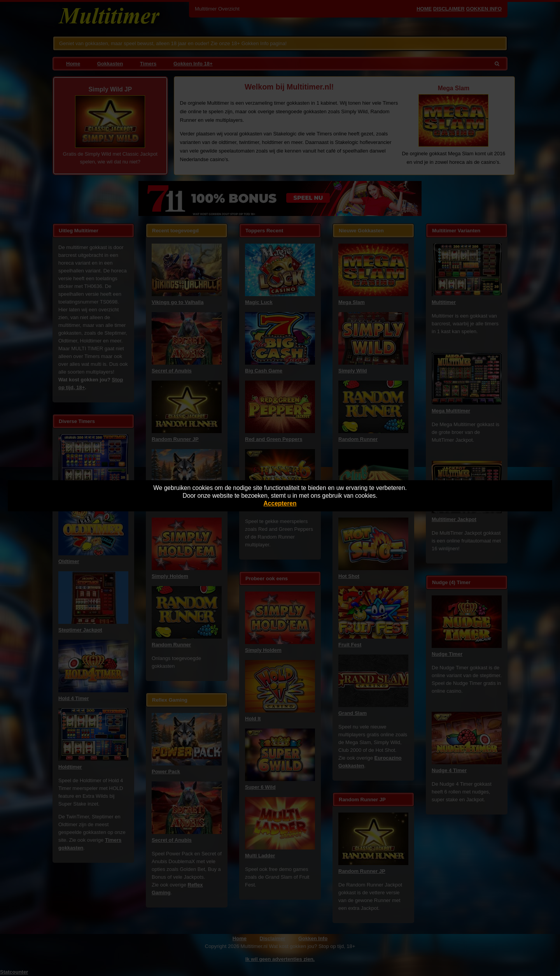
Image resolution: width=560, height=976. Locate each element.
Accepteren (280, 503)
